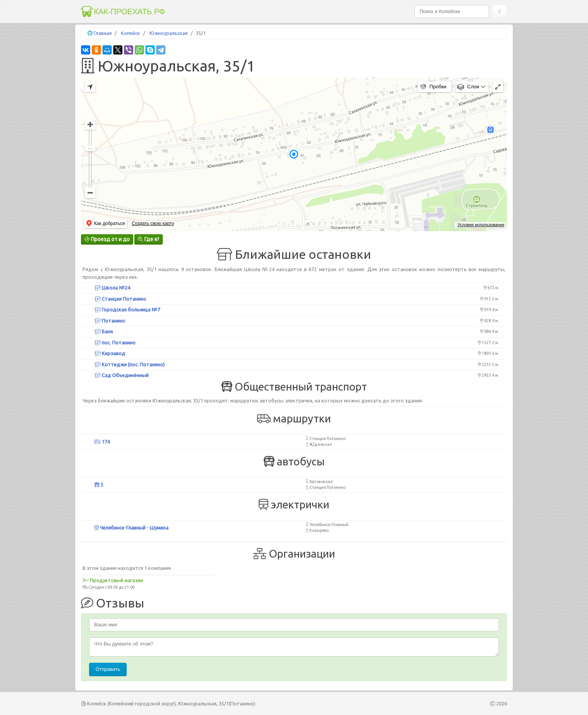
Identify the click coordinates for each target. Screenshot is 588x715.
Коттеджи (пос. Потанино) (130, 364)
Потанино (110, 321)
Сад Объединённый (121, 375)
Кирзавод (110, 353)
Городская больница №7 (127, 310)
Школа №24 (112, 288)
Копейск (130, 33)
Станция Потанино (120, 299)
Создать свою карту (153, 223)
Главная (103, 33)
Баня (104, 331)
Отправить (108, 669)
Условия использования (481, 225)
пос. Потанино (115, 343)
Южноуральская (168, 33)
